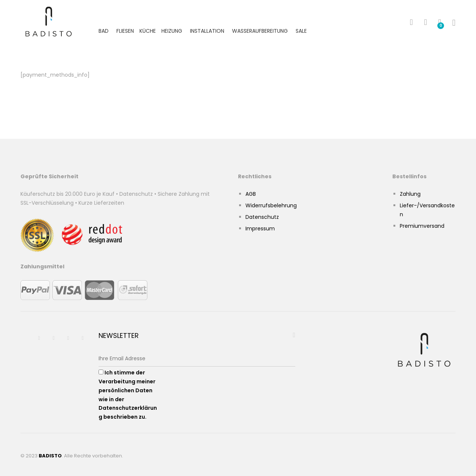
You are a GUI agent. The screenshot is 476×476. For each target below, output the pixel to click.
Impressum (260, 229)
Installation (207, 31)
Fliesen (125, 31)
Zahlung (410, 194)
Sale (301, 31)
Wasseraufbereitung (260, 31)
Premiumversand (422, 226)
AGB (251, 194)
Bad (104, 31)
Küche (148, 31)
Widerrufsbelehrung (271, 205)
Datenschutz (262, 217)
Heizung (172, 31)
